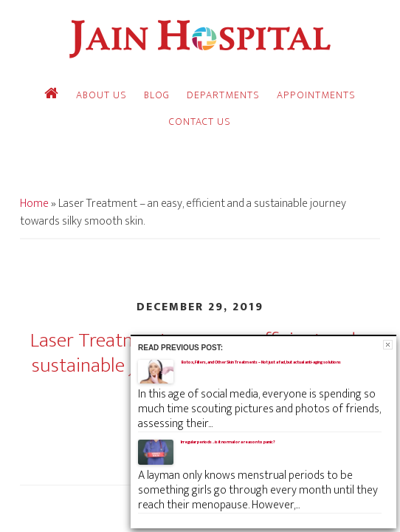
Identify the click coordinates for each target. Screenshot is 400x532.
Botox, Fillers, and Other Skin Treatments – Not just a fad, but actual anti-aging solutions (261, 362)
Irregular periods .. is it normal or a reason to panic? (228, 442)
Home (34, 204)
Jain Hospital (200, 39)
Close (388, 345)
